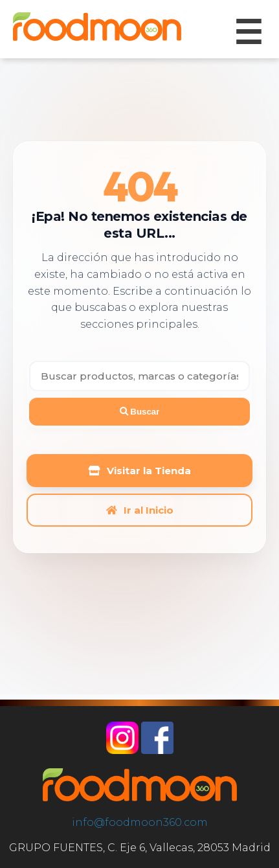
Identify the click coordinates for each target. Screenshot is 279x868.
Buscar (140, 412)
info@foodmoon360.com (140, 822)
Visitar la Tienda (140, 471)
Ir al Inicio (140, 510)
